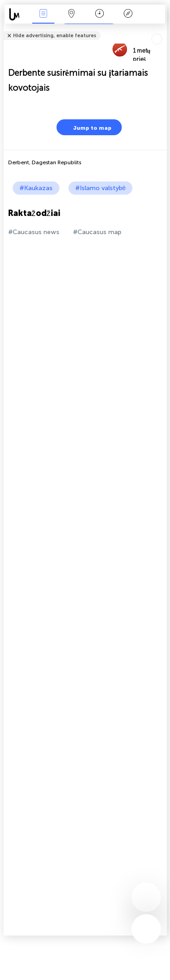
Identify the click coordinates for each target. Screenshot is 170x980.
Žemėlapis (72, 14)
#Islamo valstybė (101, 188)
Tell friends (163, 30)
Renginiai (43, 14)
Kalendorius (100, 14)
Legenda (128, 14)
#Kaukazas (36, 188)
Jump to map (87, 127)
